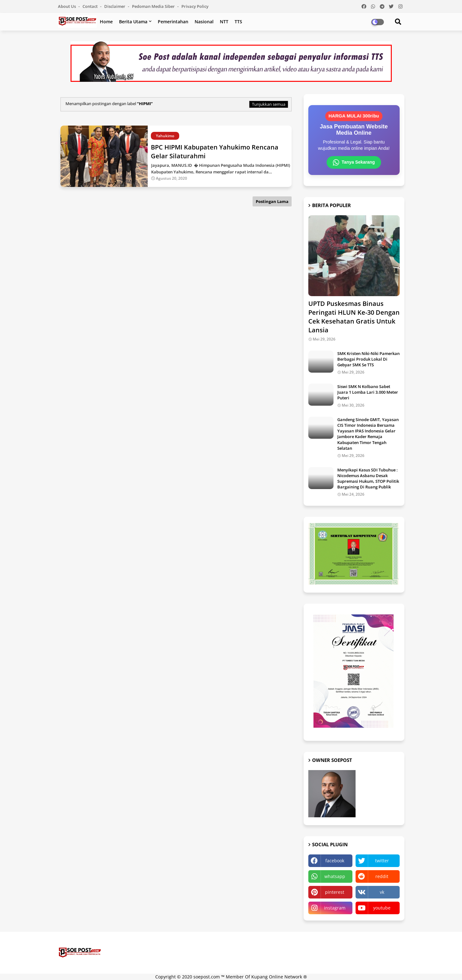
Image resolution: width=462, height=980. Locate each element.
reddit (382, 876)
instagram (335, 908)
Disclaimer (115, 6)
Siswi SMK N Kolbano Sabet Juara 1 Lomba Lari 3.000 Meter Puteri (368, 392)
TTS (238, 22)
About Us (67, 6)
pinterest (335, 892)
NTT (224, 22)
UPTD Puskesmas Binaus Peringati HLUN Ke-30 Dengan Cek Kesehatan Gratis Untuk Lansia (354, 317)
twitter (382, 861)
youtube (382, 908)
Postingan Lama (272, 201)
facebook (335, 861)
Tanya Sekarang (354, 162)
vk (382, 892)
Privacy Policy (195, 6)
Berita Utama (133, 22)
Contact (91, 6)
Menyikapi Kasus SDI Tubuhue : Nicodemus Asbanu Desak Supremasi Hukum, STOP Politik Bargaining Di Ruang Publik (368, 479)
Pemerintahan (173, 22)
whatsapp (335, 876)
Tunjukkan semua (269, 104)
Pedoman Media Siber (154, 6)
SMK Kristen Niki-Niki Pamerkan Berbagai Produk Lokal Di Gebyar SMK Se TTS (368, 359)
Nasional (204, 22)
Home (106, 22)
